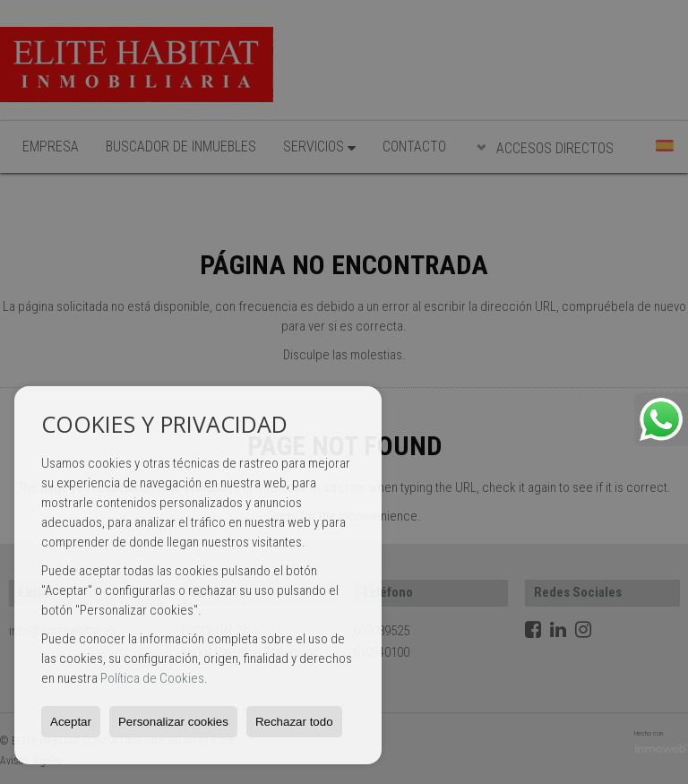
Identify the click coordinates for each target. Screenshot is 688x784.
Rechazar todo (294, 722)
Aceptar (71, 722)
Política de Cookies (152, 678)
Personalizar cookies (173, 722)
